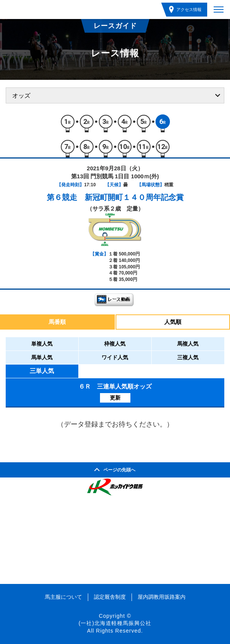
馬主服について (63, 597)
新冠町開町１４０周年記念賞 (134, 197)
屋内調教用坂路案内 (162, 597)
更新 (115, 398)
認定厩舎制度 (110, 597)
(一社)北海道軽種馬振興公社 (115, 623)
